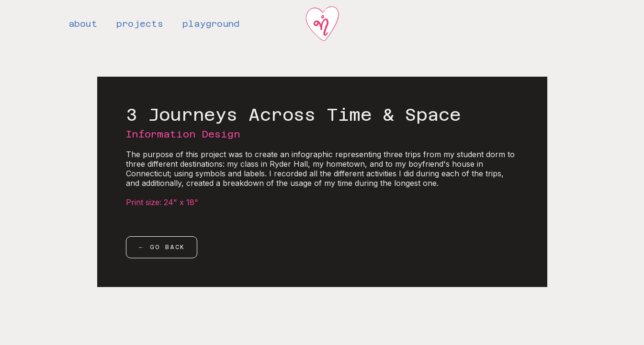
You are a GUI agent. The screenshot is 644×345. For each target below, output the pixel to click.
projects (140, 24)
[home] (322, 24)
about (83, 24)
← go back (162, 247)
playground (211, 24)
